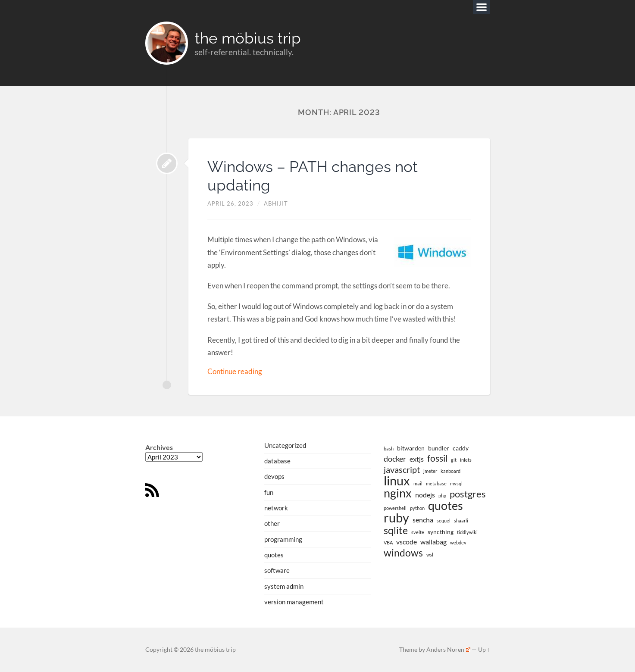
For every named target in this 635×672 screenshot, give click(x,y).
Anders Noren (448, 650)
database (277, 461)
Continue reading (235, 371)
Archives (159, 448)
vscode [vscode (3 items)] (407, 542)
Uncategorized (285, 445)
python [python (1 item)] (417, 508)
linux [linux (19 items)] (397, 481)
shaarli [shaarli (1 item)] (461, 520)
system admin (284, 586)
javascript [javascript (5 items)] (402, 470)
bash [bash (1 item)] (389, 449)
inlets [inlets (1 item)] (466, 460)
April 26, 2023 (230, 204)
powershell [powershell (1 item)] (395, 508)
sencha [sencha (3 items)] (423, 520)
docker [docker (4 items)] (395, 459)
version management (294, 602)
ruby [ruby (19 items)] (396, 518)
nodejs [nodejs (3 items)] (425, 495)
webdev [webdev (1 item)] (458, 542)
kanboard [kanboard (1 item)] (450, 471)
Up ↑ (484, 650)
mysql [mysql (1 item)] (456, 483)
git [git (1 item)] (454, 460)
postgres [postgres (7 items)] (468, 494)
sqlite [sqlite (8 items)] (396, 530)
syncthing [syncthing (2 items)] (441, 532)
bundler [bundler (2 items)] (439, 449)
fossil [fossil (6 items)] (437, 459)
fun (269, 492)
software (277, 570)
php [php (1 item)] (442, 495)
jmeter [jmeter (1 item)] (430, 471)
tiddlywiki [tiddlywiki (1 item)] (467, 532)
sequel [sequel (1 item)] (444, 520)
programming (283, 539)
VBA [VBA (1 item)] (388, 542)
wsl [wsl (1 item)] (430, 554)
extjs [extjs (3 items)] (417, 459)
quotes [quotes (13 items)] (446, 505)
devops (274, 477)
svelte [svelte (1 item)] (418, 532)
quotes (274, 555)
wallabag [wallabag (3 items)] (433, 542)
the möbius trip (248, 38)
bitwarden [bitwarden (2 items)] (411, 449)
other (272, 523)
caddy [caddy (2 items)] (461, 449)
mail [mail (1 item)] (418, 483)
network (276, 508)
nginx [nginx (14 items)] (398, 493)
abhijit (276, 204)
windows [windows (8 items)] (403, 552)
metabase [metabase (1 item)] (436, 483)
